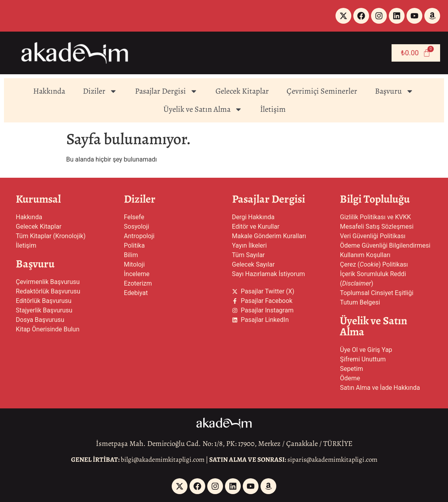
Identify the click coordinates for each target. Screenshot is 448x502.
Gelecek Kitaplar (242, 91)
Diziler (100, 91)
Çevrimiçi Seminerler (322, 91)
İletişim (273, 109)
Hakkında (49, 91)
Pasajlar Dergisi (166, 91)
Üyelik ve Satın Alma (203, 109)
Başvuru (394, 91)
